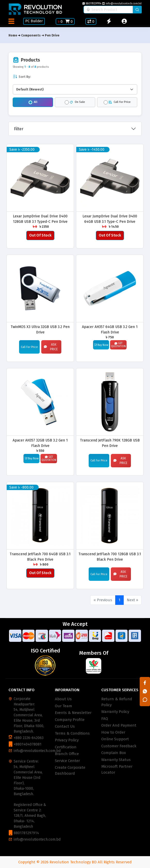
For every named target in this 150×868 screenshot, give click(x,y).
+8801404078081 (28, 744)
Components (31, 35)
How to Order (113, 732)
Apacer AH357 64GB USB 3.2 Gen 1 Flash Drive (110, 329)
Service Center (67, 761)
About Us (63, 699)
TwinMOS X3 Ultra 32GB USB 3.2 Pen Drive (40, 329)
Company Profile (70, 720)
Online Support (115, 739)
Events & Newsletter (73, 713)
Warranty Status (116, 760)
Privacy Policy (67, 740)
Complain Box (114, 753)
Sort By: (22, 77)
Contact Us (65, 726)
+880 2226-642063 (29, 738)
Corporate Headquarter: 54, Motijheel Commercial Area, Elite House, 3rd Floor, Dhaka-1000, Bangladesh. (29, 715)
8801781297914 (92, 4)
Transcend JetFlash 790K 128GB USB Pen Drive (110, 443)
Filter (19, 129)
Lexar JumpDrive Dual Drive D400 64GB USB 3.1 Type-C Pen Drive (110, 219)
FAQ (105, 719)
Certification (66, 747)
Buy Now (101, 345)
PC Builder (34, 21)
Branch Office (67, 754)
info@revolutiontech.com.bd (122, 4)
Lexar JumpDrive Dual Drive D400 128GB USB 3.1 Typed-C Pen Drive (40, 219)
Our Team (64, 706)
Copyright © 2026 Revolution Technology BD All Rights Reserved (75, 862)
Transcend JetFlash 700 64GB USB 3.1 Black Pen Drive (40, 557)
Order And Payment (119, 725)
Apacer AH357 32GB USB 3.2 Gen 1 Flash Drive (40, 443)
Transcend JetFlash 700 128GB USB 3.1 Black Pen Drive (110, 557)
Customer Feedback (119, 746)
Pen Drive (52, 35)
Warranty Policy (115, 712)
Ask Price (51, 347)
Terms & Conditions (72, 733)
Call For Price (29, 347)
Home (13, 35)
